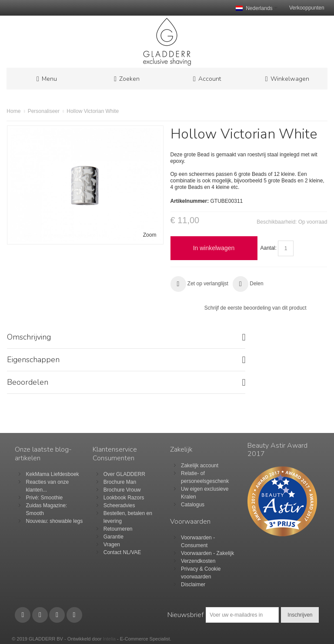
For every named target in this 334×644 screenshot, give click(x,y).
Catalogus (193, 505)
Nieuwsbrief (185, 615)
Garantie (114, 537)
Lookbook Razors (124, 498)
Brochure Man (120, 482)
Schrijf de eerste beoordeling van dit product (256, 308)
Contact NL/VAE (122, 552)
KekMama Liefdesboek (52, 474)
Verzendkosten (198, 561)
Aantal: (269, 248)
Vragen (112, 545)
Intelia (109, 639)
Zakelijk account (200, 466)
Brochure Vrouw (122, 490)
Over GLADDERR (124, 474)
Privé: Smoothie (44, 498)
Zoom (150, 235)
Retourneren (118, 529)
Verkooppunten (307, 8)
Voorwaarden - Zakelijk (207, 553)
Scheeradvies (119, 505)
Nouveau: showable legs (54, 521)
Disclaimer (193, 585)
